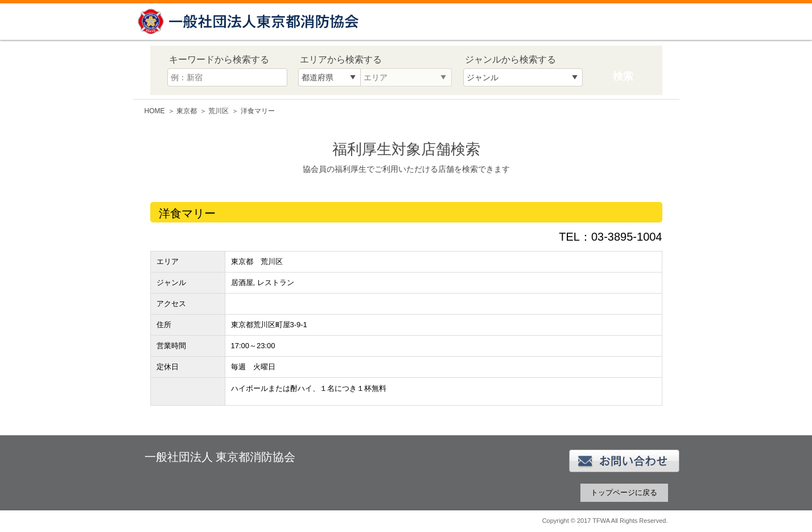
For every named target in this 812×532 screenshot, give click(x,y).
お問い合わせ (624, 461)
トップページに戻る (624, 492)
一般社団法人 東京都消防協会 (250, 21)
